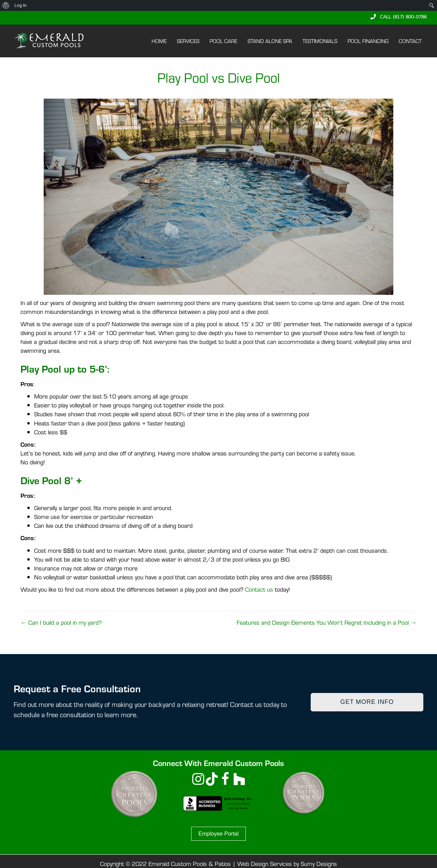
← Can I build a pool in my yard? (61, 622)
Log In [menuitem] (20, 5)
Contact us (259, 589)
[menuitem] (6, 5)
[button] (399, 17)
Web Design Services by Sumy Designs (287, 863)
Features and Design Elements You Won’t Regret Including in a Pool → (327, 622)
